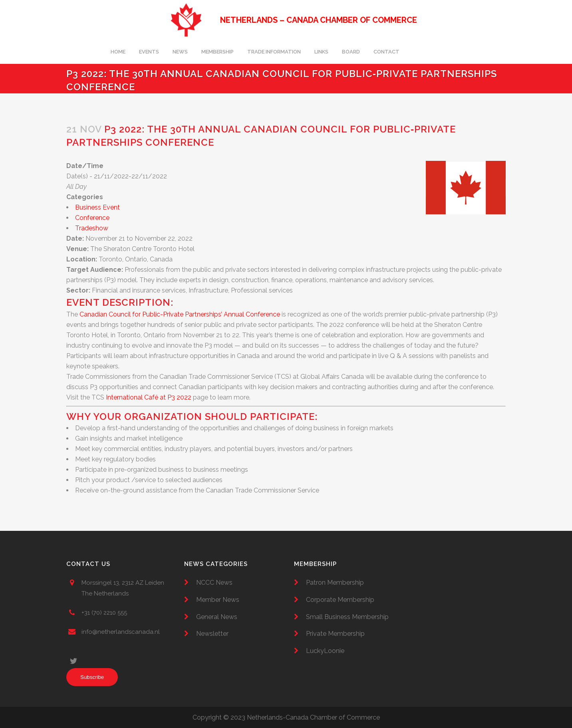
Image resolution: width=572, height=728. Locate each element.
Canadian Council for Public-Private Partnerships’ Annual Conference (180, 314)
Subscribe (92, 677)
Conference (92, 218)
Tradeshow (92, 228)
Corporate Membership (340, 600)
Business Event (97, 207)
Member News (218, 600)
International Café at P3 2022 (149, 397)
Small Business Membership (347, 617)
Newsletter (212, 634)
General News (217, 617)
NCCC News (214, 583)
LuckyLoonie (325, 651)
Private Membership (335, 634)
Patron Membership (335, 583)
